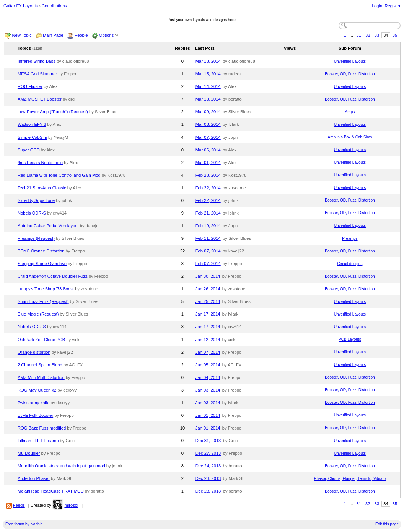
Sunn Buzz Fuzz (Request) (43, 301)
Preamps (350, 238)
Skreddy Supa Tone (36, 200)
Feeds (19, 505)
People (81, 35)
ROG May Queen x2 (37, 390)
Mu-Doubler (29, 453)
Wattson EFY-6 (32, 124)
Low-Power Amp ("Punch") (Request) (53, 112)
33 (377, 35)
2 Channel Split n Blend (40, 365)
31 (358, 35)
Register (393, 6)
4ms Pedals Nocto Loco (40, 163)
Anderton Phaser (34, 478)
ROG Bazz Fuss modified (42, 428)
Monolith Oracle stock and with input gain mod (61, 466)
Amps (350, 112)
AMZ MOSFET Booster (40, 99)
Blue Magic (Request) (38, 314)
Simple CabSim (32, 137)
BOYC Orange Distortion (41, 251)
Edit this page (387, 524)
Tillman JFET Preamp (38, 441)
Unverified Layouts (350, 61)
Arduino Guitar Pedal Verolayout (48, 226)
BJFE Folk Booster (35, 415)
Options (107, 35)
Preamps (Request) (36, 238)
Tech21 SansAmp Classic (42, 188)
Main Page (53, 35)
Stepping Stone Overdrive (42, 264)
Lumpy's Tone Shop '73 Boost (46, 289)
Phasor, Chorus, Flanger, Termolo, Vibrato (350, 479)
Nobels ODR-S (32, 213)
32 (368, 35)
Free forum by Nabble (24, 524)
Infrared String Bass (37, 61)
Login (377, 6)
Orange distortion (34, 352)
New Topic (22, 35)
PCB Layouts (350, 339)
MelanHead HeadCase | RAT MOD (51, 491)
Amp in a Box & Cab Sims (350, 137)
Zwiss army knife (33, 403)
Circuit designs (350, 264)
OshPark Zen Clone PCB (41, 340)
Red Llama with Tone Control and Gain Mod (59, 175)
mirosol (71, 505)
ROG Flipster (30, 86)
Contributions (54, 6)
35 (395, 35)
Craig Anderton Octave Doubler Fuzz (53, 276)
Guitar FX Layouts (21, 6)
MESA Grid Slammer (37, 74)
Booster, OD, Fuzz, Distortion (350, 74)
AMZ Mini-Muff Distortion (41, 377)
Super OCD (29, 150)
